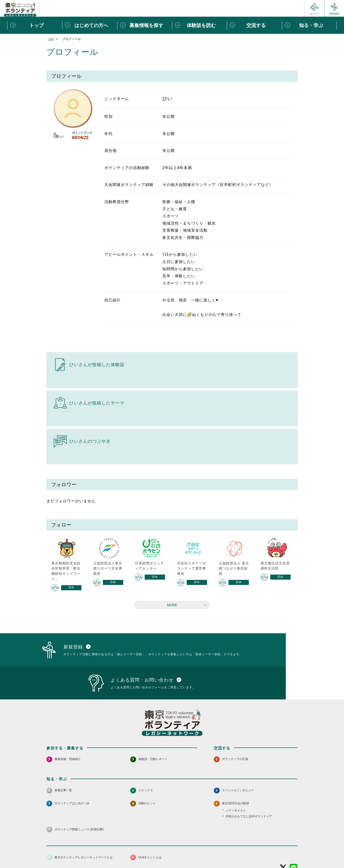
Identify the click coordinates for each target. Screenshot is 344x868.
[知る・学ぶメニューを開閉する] (309, 25)
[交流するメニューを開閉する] (254, 25)
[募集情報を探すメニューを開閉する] (145, 25)
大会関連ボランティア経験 (129, 185)
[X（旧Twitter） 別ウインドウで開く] (283, 840)
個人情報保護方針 (123, 852)
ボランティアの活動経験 (127, 168)
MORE (172, 605)
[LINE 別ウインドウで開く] (294, 840)
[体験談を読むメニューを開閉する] (199, 25)
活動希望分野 (117, 202)
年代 (108, 134)
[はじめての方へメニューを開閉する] (90, 25)
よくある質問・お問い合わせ (266, 852)
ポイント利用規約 (228, 852)
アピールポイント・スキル (129, 254)
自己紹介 (113, 300)
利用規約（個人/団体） (194, 852)
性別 (108, 117)
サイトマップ (68, 852)
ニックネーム (117, 99)
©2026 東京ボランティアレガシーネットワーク (172, 863)
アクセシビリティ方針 (157, 852)
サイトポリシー (94, 852)
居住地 (111, 151)
